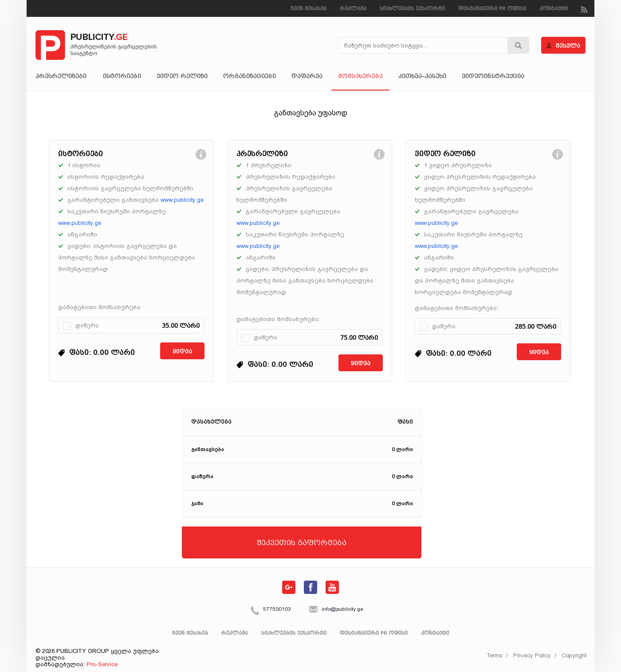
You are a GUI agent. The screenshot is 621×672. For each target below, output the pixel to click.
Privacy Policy (532, 655)
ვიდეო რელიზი (182, 77)
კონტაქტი (554, 9)
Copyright (574, 655)
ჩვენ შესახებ (309, 9)
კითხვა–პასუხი (422, 77)
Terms (495, 655)
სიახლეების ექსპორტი (412, 9)
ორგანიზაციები (250, 77)
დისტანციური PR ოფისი (492, 9)
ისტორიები (122, 77)
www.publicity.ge (182, 200)
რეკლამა (353, 9)
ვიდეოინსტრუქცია (493, 77)
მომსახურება (360, 77)
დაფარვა (307, 77)
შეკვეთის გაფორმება (302, 543)
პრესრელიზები (61, 77)
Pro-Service (102, 664)
